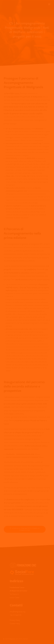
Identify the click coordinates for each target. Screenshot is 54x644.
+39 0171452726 (16, 615)
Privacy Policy (15, 620)
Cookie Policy (15, 623)
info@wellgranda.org (17, 612)
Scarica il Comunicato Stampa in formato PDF (25, 529)
